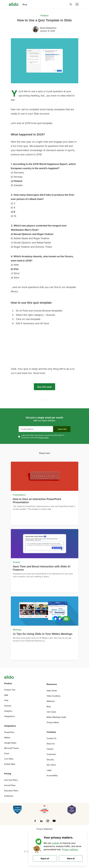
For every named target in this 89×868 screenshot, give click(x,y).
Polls (6, 700)
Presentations (19, 495)
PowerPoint (9, 732)
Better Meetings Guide (56, 717)
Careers (50, 749)
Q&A (6, 695)
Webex (7, 738)
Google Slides (10, 743)
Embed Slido (10, 764)
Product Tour (10, 690)
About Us (51, 744)
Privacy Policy (43, 438)
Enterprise (9, 796)
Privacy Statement (44, 829)
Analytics (8, 711)
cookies (56, 843)
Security (50, 760)
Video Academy (54, 696)
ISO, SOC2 (51, 765)
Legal (49, 770)
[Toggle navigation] (77, 4)
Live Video (9, 759)
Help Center (52, 691)
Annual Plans (10, 785)
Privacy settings (70, 849)
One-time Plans (11, 780)
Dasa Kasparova (48, 28)
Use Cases (51, 712)
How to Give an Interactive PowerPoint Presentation (37, 501)
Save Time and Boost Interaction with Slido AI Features (42, 568)
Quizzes (8, 706)
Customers (51, 754)
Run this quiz (44, 387)
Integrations (9, 716)
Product (44, 16)
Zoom (7, 753)
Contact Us (52, 738)
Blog (49, 706)
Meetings (17, 630)
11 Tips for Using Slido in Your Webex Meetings (43, 634)
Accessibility (52, 775)
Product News (53, 722)
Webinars (51, 701)
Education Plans (11, 791)
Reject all (45, 859)
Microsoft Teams (12, 748)
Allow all (71, 859)
